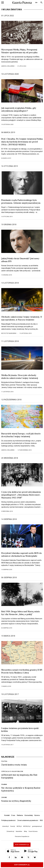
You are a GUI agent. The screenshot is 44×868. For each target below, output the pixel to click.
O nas (13, 815)
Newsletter (19, 831)
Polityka (4, 761)
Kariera (37, 815)
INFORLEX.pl (27, 826)
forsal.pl (13, 826)
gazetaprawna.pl (37, 826)
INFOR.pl (19, 826)
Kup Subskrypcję (22, 865)
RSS (41, 820)
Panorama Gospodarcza (22, 836)
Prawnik (4, 784)
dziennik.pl (5, 826)
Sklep (25, 831)
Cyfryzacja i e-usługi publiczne (12, 771)
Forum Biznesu (33, 831)
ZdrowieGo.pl (10, 831)
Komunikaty (29, 815)
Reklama (20, 815)
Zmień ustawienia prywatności (28, 820)
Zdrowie (4, 797)
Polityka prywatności (8, 820)
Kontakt (7, 815)
